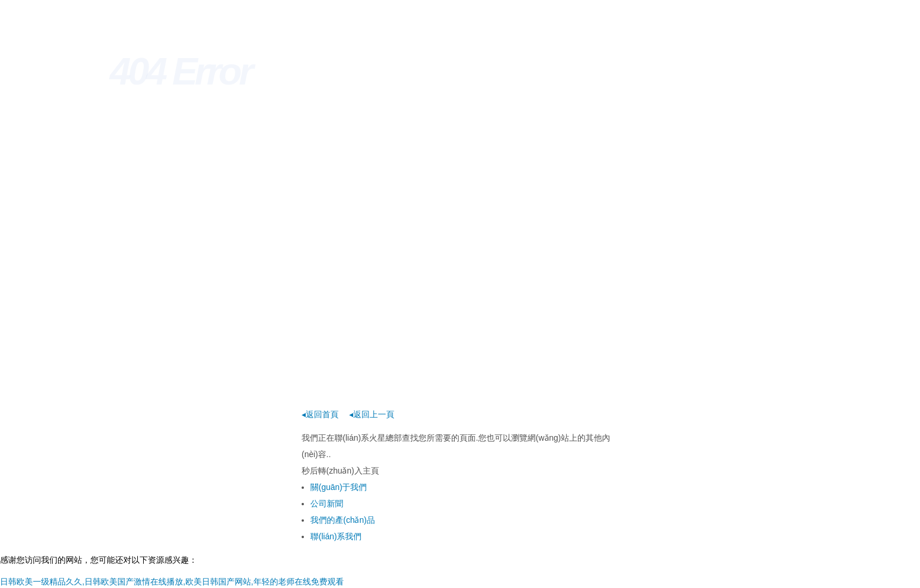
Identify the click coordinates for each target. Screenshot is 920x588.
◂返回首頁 (320, 414)
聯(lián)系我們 (336, 536)
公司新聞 (327, 503)
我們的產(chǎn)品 (343, 520)
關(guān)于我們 (339, 487)
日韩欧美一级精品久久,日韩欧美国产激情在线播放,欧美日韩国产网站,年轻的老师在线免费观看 (172, 582)
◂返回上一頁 (372, 414)
